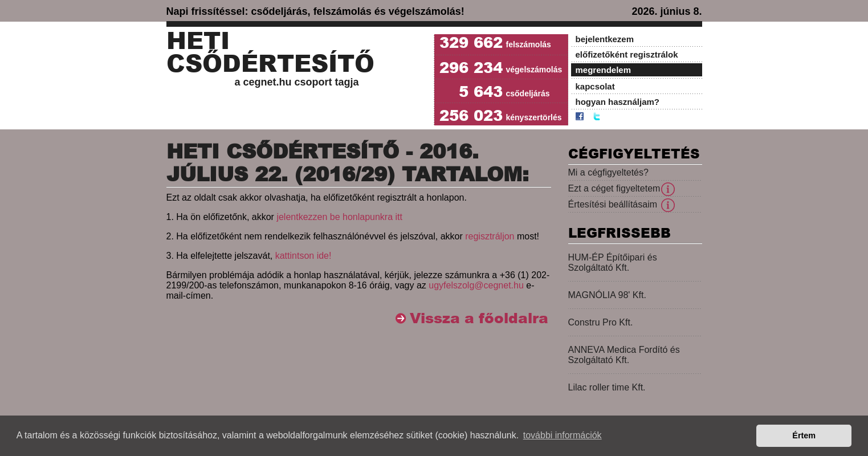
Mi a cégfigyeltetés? (608, 172)
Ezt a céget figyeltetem (614, 188)
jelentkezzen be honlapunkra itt (339, 217)
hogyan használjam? (618, 102)
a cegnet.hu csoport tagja (297, 82)
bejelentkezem (605, 39)
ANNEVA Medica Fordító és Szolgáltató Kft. (624, 355)
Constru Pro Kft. (601, 322)
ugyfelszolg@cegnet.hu (476, 285)
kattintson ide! (303, 256)
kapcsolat (595, 86)
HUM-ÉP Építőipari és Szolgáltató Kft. (613, 262)
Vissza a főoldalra (479, 318)
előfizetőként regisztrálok (627, 54)
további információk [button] (563, 435)
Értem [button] (804, 435)
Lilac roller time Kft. (607, 387)
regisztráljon (490, 236)
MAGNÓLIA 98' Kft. (607, 295)
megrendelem (604, 70)
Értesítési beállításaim (613, 204)
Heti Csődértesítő (270, 52)
